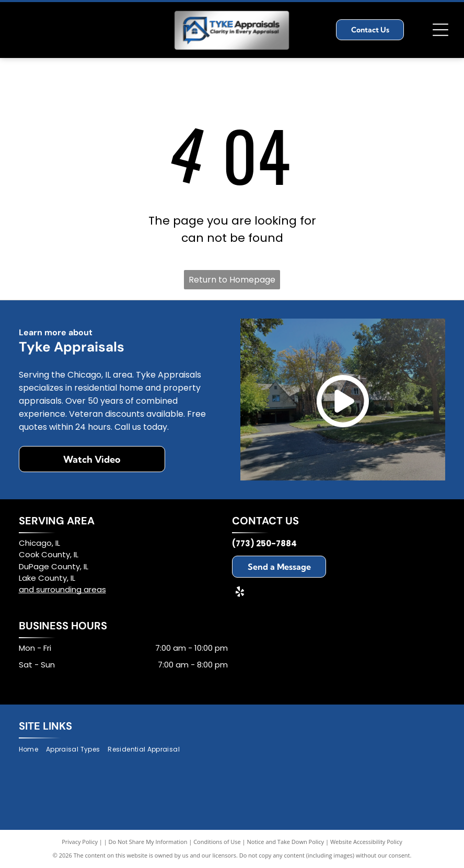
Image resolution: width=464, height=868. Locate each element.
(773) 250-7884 (264, 543)
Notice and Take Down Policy (286, 842)
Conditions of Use (217, 842)
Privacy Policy (80, 842)
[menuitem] (32, 750)
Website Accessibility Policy (366, 842)
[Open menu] (440, 30)
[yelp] (240, 593)
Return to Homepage (232, 280)
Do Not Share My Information (148, 842)
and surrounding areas (62, 589)
